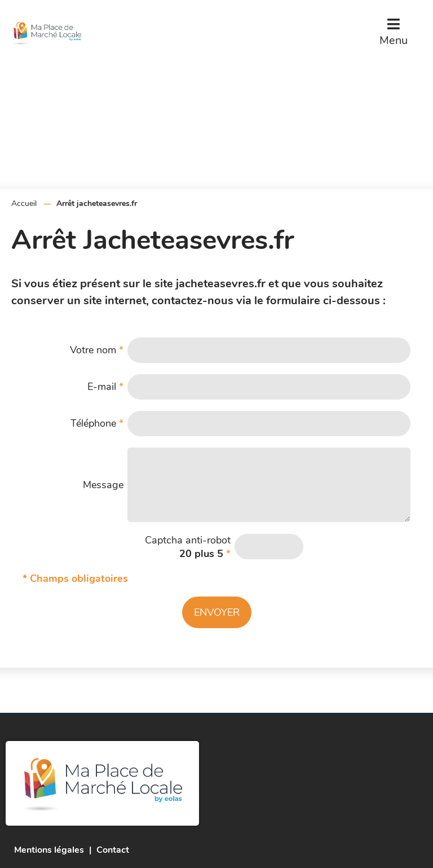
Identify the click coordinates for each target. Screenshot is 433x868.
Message (103, 485)
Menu (394, 40)
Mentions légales (49, 850)
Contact (113, 850)
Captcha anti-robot (188, 547)
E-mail (105, 387)
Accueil (24, 203)
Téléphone (97, 423)
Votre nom (97, 350)
